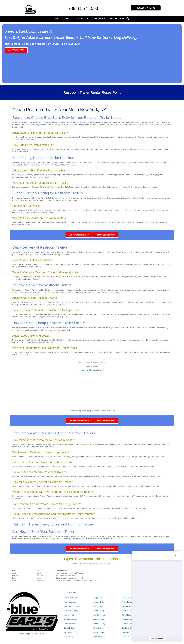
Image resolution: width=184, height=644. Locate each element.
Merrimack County (128, 637)
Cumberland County (129, 628)
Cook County (98, 606)
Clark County (127, 632)
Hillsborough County (71, 606)
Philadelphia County (129, 602)
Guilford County (99, 619)
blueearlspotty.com (28, 634)
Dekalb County (127, 624)
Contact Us (82, 19)
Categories (99, 19)
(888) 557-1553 (84, 8)
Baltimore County (70, 602)
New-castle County (100, 602)
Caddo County (99, 632)
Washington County (71, 632)
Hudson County (127, 598)
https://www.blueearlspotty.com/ (92, 370)
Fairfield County (128, 615)
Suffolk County (127, 619)
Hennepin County (128, 606)
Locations (115, 19)
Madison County (99, 637)
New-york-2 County (71, 611)
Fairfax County (99, 611)
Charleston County (71, 598)
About (67, 19)
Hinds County (98, 628)
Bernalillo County (70, 628)
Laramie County (99, 624)
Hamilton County (100, 615)
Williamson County (71, 619)
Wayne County (69, 615)
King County (98, 598)
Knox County (69, 637)
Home (57, 19)
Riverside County (70, 624)
